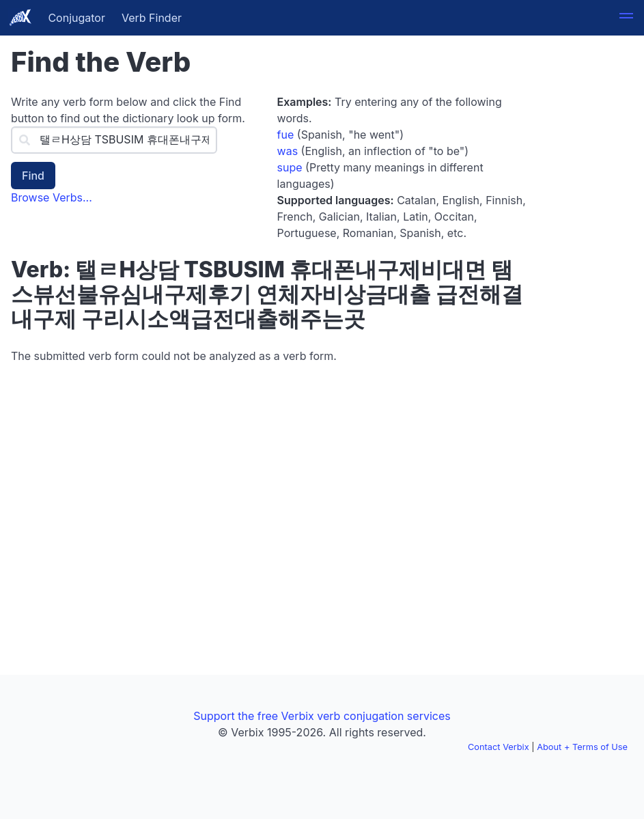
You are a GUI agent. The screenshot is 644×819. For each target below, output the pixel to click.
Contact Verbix (499, 747)
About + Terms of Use (582, 747)
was (288, 151)
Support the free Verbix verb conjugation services (322, 716)
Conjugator (76, 18)
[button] (626, 18)
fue (286, 135)
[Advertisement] (588, 251)
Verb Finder (152, 18)
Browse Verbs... (52, 197)
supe (290, 167)
